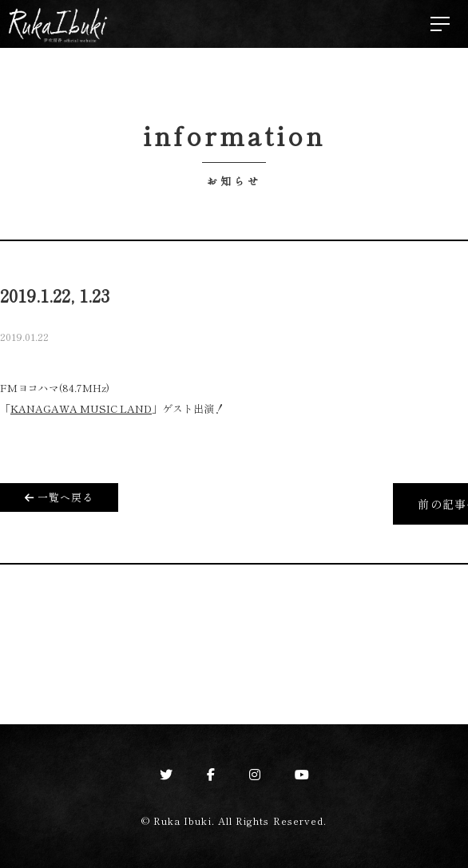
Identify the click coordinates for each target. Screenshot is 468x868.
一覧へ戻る (59, 497)
